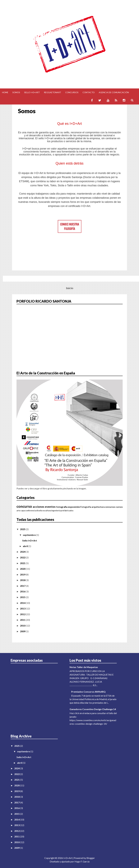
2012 (23, 614)
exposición (74, 507)
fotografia (62, 507)
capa (23, 511)
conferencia (31, 511)
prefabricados (67, 511)
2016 (23, 591)
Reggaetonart (53, 92)
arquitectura (98, 507)
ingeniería (56, 511)
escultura (47, 511)
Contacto (89, 92)
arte (18, 511)
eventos (50, 507)
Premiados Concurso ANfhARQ (88, 692)
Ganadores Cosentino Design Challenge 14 (93, 709)
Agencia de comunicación (114, 92)
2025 (23, 529)
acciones (39, 507)
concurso (24, 506)
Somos (16, 92)
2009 (23, 631)
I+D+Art (68, 858)
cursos (119, 507)
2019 (23, 574)
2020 (23, 569)
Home (5, 92)
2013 (23, 608)
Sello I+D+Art (32, 92)
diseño (39, 511)
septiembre (29, 535)
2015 (23, 597)
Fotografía (86, 507)
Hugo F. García (82, 861)
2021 (23, 563)
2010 (23, 626)
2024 (23, 552)
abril (26, 546)
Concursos (72, 92)
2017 (23, 586)
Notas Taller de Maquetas (84, 667)
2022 (23, 557)
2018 (23, 580)
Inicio (70, 288)
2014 (23, 603)
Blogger (91, 858)
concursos (110, 507)
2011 (23, 620)
